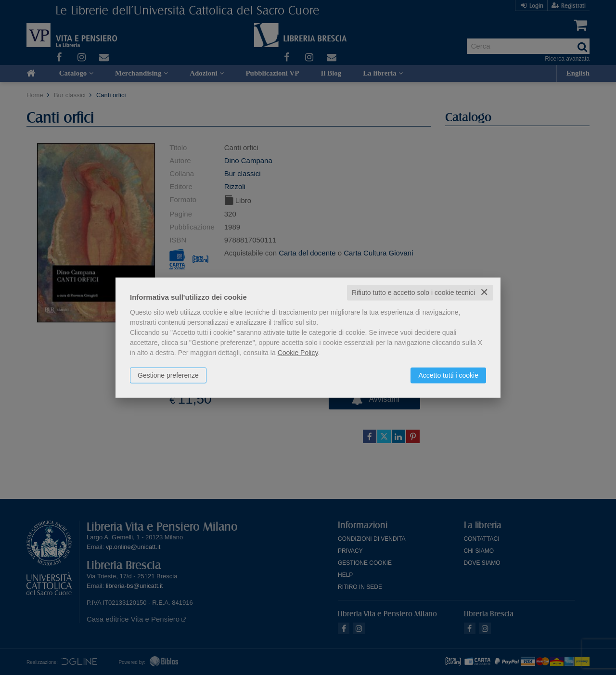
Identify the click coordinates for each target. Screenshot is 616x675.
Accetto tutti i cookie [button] (448, 375)
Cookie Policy (298, 353)
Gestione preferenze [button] (168, 375)
